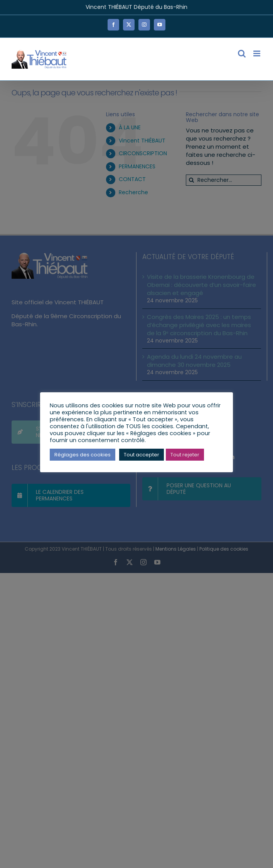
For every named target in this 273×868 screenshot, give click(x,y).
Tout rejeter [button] (185, 455)
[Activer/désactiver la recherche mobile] (242, 53)
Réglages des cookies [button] (83, 455)
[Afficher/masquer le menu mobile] (257, 53)
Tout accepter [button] (142, 455)
